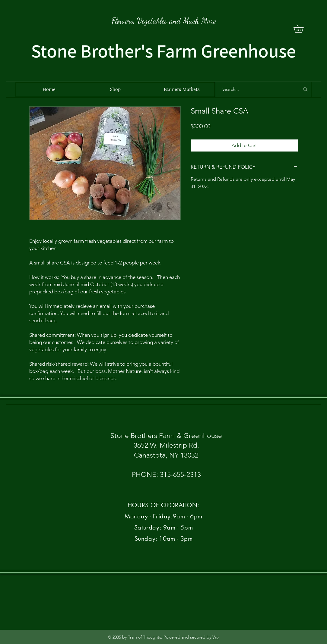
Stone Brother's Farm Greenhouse (163, 51)
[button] (302, 28)
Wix (216, 637)
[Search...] (256, 89)
